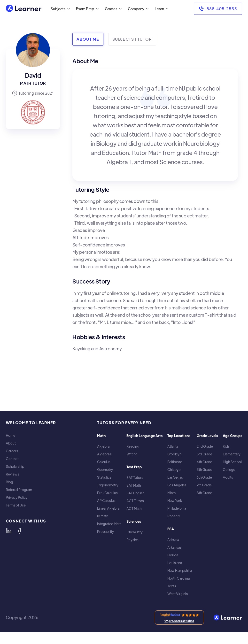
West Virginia (178, 594)
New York (175, 501)
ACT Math (134, 509)
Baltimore (175, 462)
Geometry (105, 470)
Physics (132, 540)
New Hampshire (180, 571)
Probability (106, 532)
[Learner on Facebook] (19, 531)
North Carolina (178, 578)
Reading (133, 446)
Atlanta (173, 446)
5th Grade (204, 470)
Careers (12, 451)
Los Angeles (177, 485)
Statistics (104, 477)
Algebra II (104, 454)
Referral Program (19, 490)
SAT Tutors (135, 478)
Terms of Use (16, 505)
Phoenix (174, 516)
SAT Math (134, 485)
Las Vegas (175, 477)
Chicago (174, 470)
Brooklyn (174, 454)
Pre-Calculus (107, 493)
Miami (172, 493)
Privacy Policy (17, 497)
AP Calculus (106, 501)
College (229, 470)
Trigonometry (108, 485)
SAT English (136, 493)
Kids (226, 446)
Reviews (12, 474)
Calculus (104, 462)
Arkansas (174, 547)
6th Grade (204, 477)
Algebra (103, 446)
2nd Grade (205, 446)
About (11, 443)
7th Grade (204, 485)
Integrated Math (109, 524)
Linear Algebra (108, 508)
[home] (24, 9)
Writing (132, 454)
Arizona (173, 540)
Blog (9, 482)
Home (11, 435)
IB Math (103, 516)
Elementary (232, 454)
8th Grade (204, 493)
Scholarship (15, 466)
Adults (228, 477)
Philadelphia (177, 508)
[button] (59, 9)
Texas (172, 586)
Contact (12, 459)
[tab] (88, 39)
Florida (173, 555)
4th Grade (204, 462)
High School (232, 462)
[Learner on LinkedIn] (9, 531)
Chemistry (135, 532)
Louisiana (175, 563)
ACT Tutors (135, 501)
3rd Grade (204, 454)
